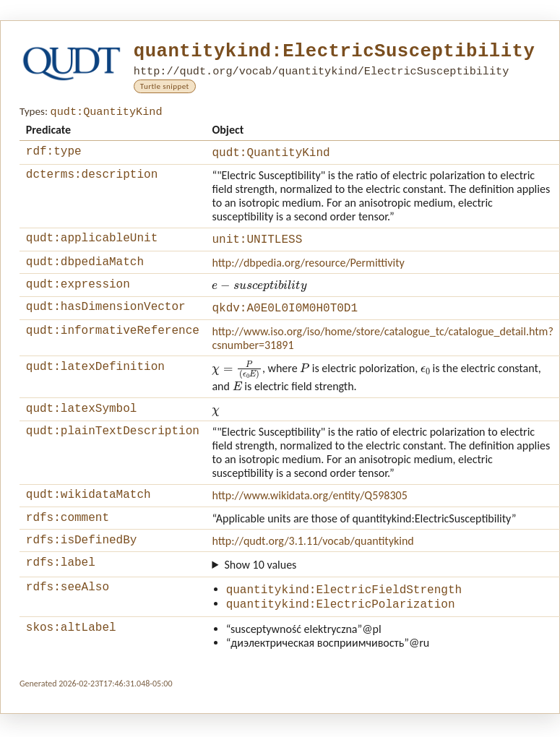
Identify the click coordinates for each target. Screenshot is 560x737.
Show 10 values (260, 586)
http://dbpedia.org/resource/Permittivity (308, 270)
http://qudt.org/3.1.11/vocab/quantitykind (313, 560)
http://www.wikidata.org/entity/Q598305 (309, 510)
